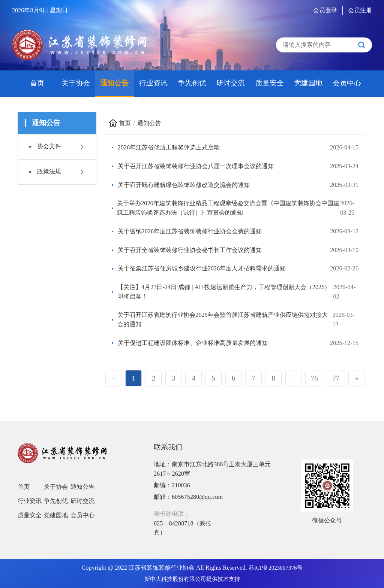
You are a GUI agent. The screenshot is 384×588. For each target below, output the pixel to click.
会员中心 (347, 83)
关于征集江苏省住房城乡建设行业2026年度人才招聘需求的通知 (202, 269)
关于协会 (76, 83)
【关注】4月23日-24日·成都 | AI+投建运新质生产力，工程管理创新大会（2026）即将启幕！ (224, 292)
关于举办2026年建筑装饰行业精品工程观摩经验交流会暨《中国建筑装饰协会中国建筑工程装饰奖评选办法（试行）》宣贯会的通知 (228, 208)
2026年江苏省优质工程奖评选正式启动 (169, 148)
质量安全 (270, 83)
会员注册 (360, 10)
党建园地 (308, 83)
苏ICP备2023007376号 (276, 568)
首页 (37, 83)
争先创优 (192, 83)
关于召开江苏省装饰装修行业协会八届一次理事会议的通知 (196, 166)
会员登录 (325, 10)
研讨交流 (231, 83)
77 (336, 378)
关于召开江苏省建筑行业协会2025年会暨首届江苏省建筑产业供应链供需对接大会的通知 (222, 319)
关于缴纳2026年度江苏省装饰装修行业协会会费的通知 (190, 231)
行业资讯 (153, 83)
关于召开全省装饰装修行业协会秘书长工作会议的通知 (190, 250)
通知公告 (114, 83)
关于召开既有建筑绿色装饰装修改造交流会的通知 (184, 185)
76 (314, 378)
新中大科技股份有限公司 (175, 579)
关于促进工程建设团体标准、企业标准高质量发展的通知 (193, 343)
